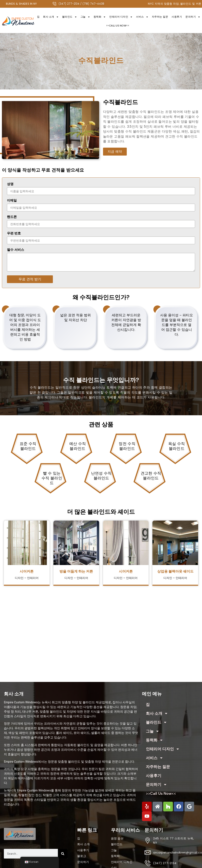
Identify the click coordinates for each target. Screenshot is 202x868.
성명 (10, 184)
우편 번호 (14, 234)
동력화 (100, 17)
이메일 (12, 201)
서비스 (142, 17)
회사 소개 (51, 17)
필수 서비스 (16, 250)
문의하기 (156, 785)
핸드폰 (12, 217)
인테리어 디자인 (121, 17)
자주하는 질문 (160, 17)
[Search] (63, 854)
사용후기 (177, 17)
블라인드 (70, 17)
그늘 (85, 17)
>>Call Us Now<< (118, 26)
